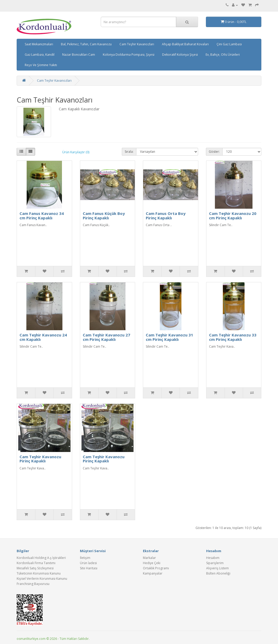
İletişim (85, 558)
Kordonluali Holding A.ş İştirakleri (41, 558)
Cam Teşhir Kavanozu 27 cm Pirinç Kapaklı (106, 337)
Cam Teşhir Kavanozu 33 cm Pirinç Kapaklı (233, 337)
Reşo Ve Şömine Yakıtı (41, 65)
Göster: (214, 152)
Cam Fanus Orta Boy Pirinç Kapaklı (166, 216)
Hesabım (213, 558)
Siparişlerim (215, 563)
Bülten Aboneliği (218, 573)
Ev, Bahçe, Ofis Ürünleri (223, 55)
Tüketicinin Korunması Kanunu (39, 573)
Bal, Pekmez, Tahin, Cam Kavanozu (86, 44)
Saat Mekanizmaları (39, 44)
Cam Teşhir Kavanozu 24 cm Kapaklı (43, 337)
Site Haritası (89, 568)
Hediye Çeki (152, 563)
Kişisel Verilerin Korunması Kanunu (42, 579)
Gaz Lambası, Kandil (40, 55)
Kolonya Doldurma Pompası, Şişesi (129, 55)
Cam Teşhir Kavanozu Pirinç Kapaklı (40, 459)
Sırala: (129, 152)
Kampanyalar (153, 573)
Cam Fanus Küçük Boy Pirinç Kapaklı (104, 216)
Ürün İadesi (88, 563)
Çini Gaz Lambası (229, 44)
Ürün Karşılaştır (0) (76, 152)
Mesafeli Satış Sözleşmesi (35, 568)
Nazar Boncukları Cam (79, 55)
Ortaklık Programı (156, 568)
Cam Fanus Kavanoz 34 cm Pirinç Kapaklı (42, 216)
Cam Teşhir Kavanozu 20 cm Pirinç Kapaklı (233, 216)
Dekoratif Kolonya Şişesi (180, 55)
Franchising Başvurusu (33, 584)
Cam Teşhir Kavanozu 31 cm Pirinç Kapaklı (169, 337)
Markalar (149, 558)
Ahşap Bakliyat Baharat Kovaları (185, 44)
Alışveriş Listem (217, 568)
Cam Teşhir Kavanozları (137, 44)
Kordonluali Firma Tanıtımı (36, 563)
